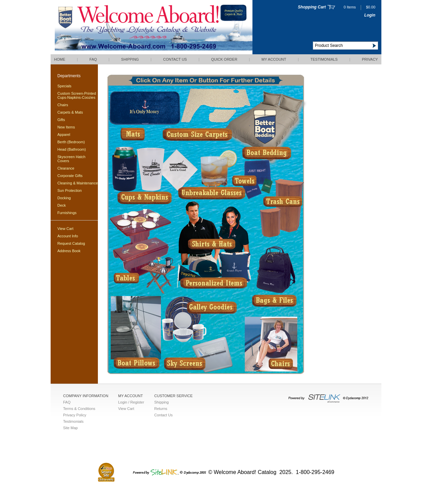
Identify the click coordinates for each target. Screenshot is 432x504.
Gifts (61, 120)
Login (370, 15)
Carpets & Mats (70, 112)
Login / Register (131, 402)
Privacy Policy (75, 415)
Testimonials (324, 59)
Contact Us (175, 59)
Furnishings (67, 213)
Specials (64, 86)
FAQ (93, 59)
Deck (62, 205)
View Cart (65, 229)
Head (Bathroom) (72, 149)
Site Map (70, 428)
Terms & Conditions (79, 409)
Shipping (130, 59)
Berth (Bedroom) (71, 142)
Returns (161, 409)
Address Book (69, 251)
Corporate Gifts (70, 176)
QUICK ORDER (224, 59)
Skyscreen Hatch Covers (71, 159)
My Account (274, 59)
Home (60, 59)
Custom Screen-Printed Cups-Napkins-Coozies (77, 95)
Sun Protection (70, 190)
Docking (64, 198)
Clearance (66, 168)
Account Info (68, 236)
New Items (66, 127)
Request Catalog (71, 243)
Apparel (64, 135)
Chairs (63, 105)
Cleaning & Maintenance (78, 183)
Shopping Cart (312, 7)
